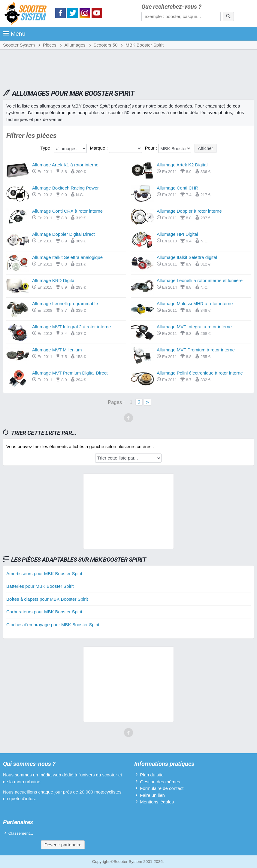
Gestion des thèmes (160, 782)
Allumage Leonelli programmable (65, 303)
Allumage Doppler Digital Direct (63, 234)
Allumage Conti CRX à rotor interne (67, 211)
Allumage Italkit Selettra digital (187, 257)
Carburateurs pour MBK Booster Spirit (44, 612)
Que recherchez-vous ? (171, 7)
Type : (47, 148)
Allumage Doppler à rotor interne (189, 211)
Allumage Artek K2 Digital (182, 165)
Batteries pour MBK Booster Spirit (40, 586)
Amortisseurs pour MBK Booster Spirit (44, 574)
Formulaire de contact (162, 788)
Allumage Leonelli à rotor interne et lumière (200, 280)
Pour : (152, 148)
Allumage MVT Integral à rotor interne (194, 327)
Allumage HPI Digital (177, 234)
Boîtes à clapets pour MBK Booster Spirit (47, 599)
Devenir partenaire (63, 845)
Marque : (99, 148)
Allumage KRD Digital (54, 280)
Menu (14, 34)
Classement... (21, 833)
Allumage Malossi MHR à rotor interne (195, 303)
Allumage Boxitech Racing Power (65, 188)
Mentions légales (157, 802)
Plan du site (152, 775)
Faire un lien (152, 795)
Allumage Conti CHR (177, 188)
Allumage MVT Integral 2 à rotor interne (71, 327)
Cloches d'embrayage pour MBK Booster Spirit (53, 625)
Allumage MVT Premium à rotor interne (196, 350)
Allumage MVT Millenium (57, 350)
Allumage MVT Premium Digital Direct (70, 373)
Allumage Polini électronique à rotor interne (200, 373)
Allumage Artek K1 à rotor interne (65, 165)
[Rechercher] (228, 17)
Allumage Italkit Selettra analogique (67, 257)
